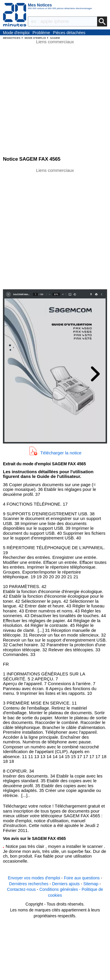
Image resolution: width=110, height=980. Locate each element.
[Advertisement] (55, 228)
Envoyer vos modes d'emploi (34, 878)
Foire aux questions (82, 878)
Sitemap (91, 884)
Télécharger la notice (61, 452)
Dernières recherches (29, 884)
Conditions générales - (60, 889)
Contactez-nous (21, 889)
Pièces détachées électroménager (69, 33)
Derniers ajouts (66, 884)
